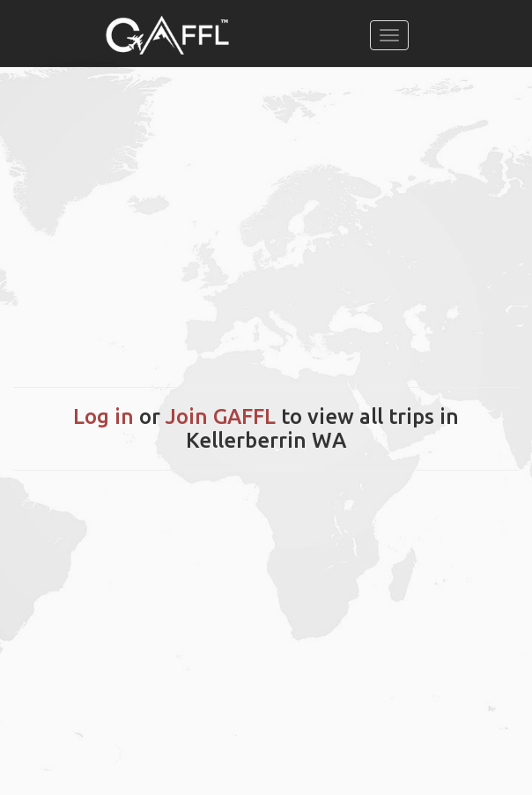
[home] (167, 35)
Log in (103, 416)
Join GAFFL (221, 416)
